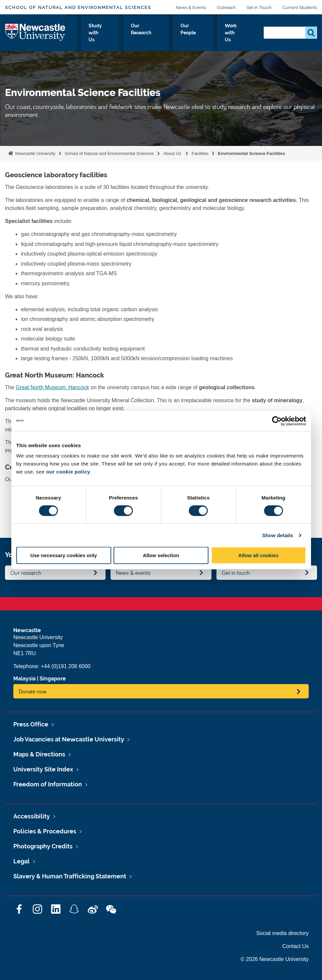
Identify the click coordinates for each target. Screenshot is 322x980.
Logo (35, 35)
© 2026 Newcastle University (275, 959)
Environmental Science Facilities (251, 153)
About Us (79, 36)
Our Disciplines (111, 36)
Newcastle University (35, 153)
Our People (212, 36)
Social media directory (283, 933)
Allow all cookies (259, 555)
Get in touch (236, 573)
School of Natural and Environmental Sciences (78, 7)
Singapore (53, 679)
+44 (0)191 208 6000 (66, 666)
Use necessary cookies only (64, 555)
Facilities (200, 153)
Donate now (33, 691)
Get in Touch (259, 7)
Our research (26, 573)
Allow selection (161, 555)
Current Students (300, 7)
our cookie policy (68, 472)
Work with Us (243, 36)
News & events (133, 573)
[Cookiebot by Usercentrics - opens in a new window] (277, 421)
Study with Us (147, 36)
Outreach (226, 7)
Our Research (180, 36)
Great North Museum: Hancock (52, 387)
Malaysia (24, 679)
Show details (278, 535)
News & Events (191, 7)
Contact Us (296, 946)
